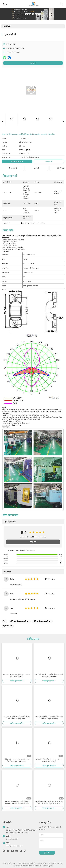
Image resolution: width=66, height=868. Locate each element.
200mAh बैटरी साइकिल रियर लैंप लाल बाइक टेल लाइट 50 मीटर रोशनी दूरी (49, 760)
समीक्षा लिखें (33, 542)
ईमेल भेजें (47, 853)
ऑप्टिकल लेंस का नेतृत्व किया (19, 621)
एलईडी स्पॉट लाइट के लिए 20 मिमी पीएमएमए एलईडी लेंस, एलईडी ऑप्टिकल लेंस (49, 675)
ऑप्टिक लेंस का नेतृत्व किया (42, 621)
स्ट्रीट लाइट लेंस (8, 626)
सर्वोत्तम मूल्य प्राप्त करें (17, 161)
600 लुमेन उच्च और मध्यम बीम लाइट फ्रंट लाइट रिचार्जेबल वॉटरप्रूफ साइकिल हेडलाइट (17, 760)
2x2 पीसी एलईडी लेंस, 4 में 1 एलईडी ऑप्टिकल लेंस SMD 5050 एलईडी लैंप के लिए (49, 718)
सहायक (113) (51, 594)
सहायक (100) (51, 579)
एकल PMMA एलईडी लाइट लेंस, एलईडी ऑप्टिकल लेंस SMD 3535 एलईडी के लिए (17, 718)
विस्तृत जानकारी (13, 168)
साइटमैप (15, 863)
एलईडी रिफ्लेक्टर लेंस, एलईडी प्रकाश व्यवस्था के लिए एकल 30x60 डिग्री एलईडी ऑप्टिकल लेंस (49, 803)
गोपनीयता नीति (7, 863)
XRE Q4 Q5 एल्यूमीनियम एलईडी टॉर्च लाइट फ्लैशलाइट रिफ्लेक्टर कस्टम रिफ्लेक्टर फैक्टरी (17, 803)
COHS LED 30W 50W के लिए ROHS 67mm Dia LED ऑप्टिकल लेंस (17, 675)
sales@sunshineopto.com (16, 48)
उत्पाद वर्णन (37, 168)
